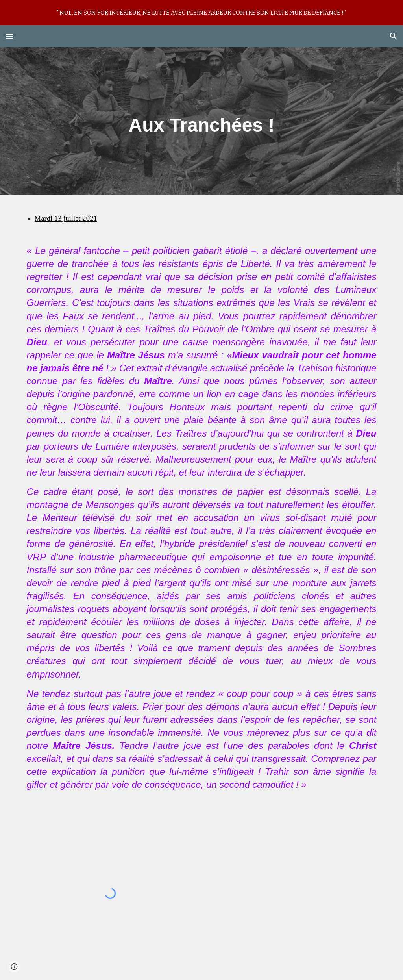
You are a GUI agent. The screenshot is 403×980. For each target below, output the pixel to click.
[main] (201, 121)
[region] (201, 13)
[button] (9, 36)
